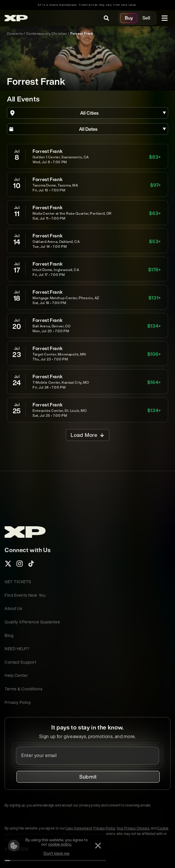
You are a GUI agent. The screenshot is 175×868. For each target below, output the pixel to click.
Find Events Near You (25, 595)
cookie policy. (60, 844)
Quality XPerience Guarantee (32, 622)
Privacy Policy (18, 702)
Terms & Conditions (23, 689)
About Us (13, 608)
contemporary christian (47, 33)
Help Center (16, 675)
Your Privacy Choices (133, 828)
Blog (9, 635)
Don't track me (57, 853)
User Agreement (79, 828)
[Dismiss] (98, 846)
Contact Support (20, 662)
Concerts (15, 33)
